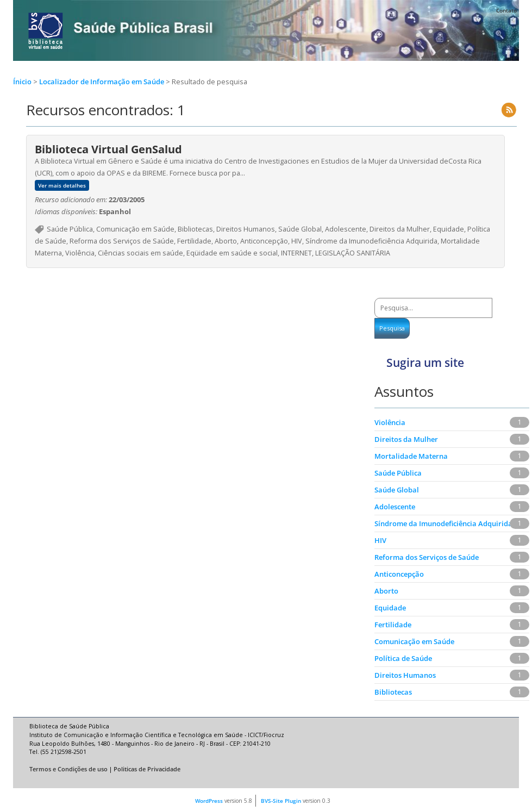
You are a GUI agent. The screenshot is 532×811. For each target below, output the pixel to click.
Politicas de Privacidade (147, 769)
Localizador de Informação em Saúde (102, 82)
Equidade (390, 608)
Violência (390, 422)
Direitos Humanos (405, 675)
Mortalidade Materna (411, 456)
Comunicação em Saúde (414, 641)
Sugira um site (425, 363)
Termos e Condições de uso (68, 769)
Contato (506, 10)
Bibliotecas (393, 692)
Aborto (386, 591)
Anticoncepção (399, 574)
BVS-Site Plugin (281, 801)
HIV (380, 540)
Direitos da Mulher (406, 439)
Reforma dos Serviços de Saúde (427, 557)
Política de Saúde (403, 658)
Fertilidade (393, 625)
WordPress (209, 801)
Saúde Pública (398, 473)
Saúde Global (397, 490)
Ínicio (22, 82)
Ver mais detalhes (62, 185)
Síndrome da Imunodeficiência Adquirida (443, 523)
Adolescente (395, 507)
